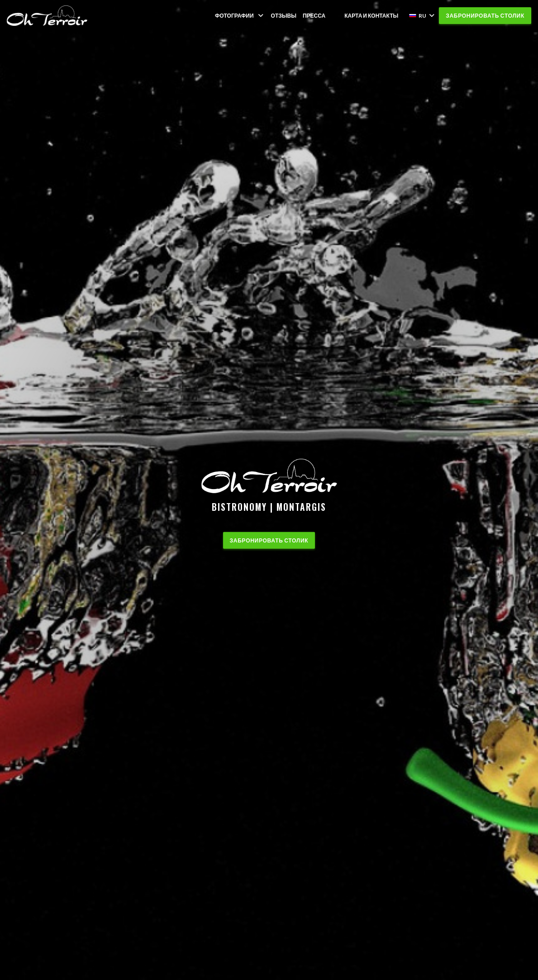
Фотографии (240, 16)
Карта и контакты (371, 16)
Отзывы (284, 16)
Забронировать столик (485, 16)
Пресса (314, 16)
